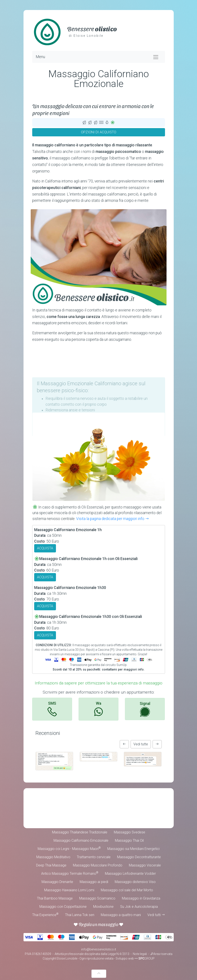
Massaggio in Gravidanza (141, 898)
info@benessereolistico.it (99, 949)
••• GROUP (145, 958)
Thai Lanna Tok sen (80, 915)
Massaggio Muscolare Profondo (98, 865)
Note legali (140, 954)
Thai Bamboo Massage (55, 898)
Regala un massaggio (98, 924)
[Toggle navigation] (156, 57)
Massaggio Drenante (57, 882)
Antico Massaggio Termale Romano (70, 873)
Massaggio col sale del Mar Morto (127, 890)
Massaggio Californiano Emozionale (81, 840)
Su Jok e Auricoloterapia (139, 907)
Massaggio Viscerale (145, 865)
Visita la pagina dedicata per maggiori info (113, 519)
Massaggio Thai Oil (129, 840)
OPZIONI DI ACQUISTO (99, 132)
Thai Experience (45, 915)
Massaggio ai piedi (94, 882)
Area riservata (161, 954)
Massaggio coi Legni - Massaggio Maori (69, 849)
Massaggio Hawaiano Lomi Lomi (69, 890)
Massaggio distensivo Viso (135, 882)
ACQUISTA (45, 548)
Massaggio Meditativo (53, 857)
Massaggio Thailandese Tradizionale (80, 832)
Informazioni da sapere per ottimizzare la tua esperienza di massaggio (99, 683)
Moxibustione (103, 907)
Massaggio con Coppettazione (63, 907)
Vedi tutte (141, 744)
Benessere (92, 28)
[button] (124, 744)
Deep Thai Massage (51, 865)
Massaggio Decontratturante (139, 857)
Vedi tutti (156, 915)
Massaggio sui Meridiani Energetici (133, 849)
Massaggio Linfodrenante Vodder (130, 874)
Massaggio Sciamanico (97, 898)
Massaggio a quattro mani (121, 915)
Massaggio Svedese (130, 832)
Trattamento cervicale (94, 857)
